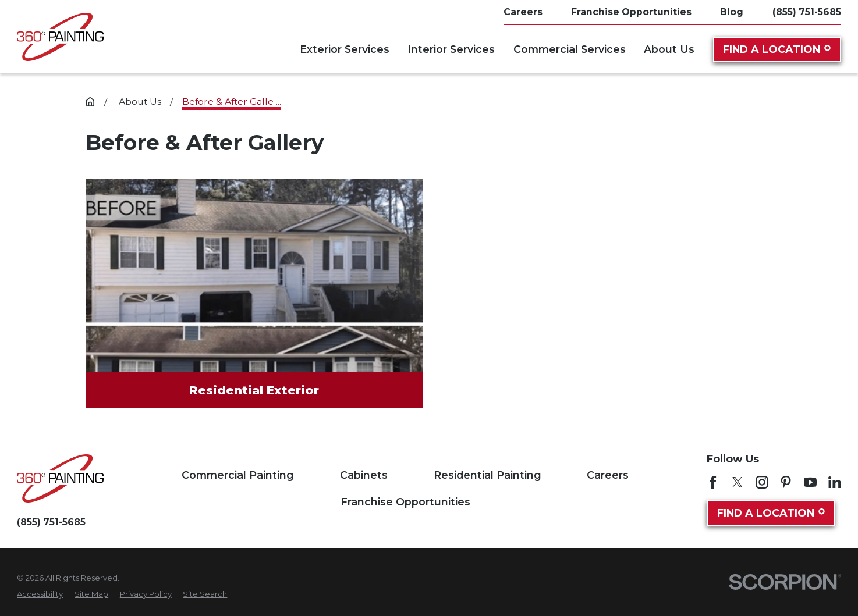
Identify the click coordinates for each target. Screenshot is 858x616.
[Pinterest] (786, 482)
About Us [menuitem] (669, 49)
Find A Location (777, 49)
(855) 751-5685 (807, 12)
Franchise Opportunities (405, 502)
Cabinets (364, 475)
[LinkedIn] (835, 482)
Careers (608, 475)
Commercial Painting (238, 475)
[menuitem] (40, 594)
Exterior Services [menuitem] (345, 49)
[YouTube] (810, 482)
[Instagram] (762, 482)
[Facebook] (713, 482)
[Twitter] (738, 482)
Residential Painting (487, 475)
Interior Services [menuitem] (451, 49)
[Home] (60, 37)
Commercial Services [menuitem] (570, 49)
